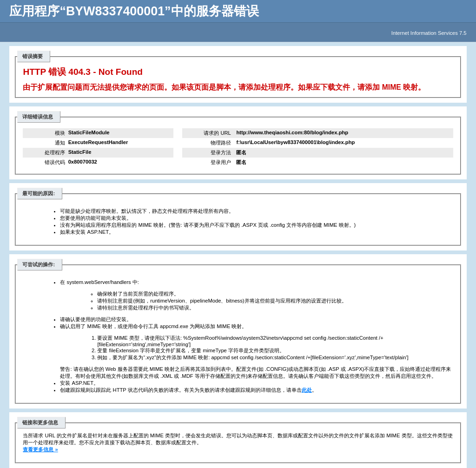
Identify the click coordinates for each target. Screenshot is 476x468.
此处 (307, 390)
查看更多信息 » (40, 449)
